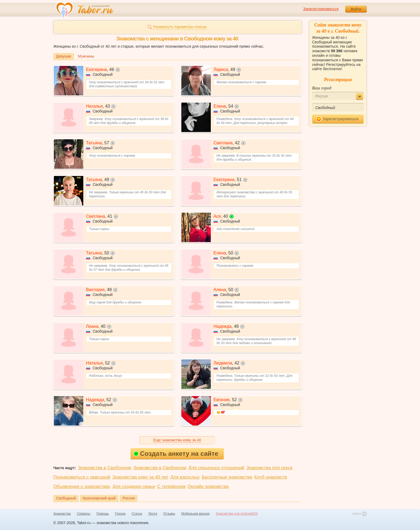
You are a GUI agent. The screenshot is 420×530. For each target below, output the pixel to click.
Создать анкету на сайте (176, 454)
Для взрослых (185, 477)
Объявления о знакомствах (82, 486)
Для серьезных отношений (216, 468)
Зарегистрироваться (321, 9)
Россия (129, 498)
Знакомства (62, 514)
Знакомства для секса (269, 468)
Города (120, 514)
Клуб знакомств (271, 477)
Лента (153, 514)
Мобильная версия (196, 514)
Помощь (103, 514)
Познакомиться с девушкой (82, 477)
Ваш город (322, 88)
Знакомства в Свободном (104, 468)
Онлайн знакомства (208, 486)
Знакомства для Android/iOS (237, 514)
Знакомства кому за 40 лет (140, 477)
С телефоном (171, 486)
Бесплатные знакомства (227, 477)
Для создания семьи (134, 486)
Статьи (137, 514)
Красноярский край (99, 498)
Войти (356, 9)
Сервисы (84, 514)
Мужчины (86, 56)
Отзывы (169, 514)
